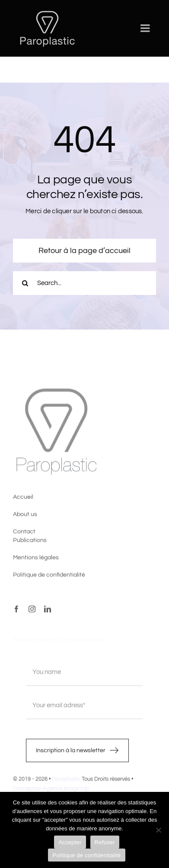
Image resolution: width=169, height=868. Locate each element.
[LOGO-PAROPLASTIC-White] (47, 12)
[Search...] (84, 283)
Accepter (70, 842)
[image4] (56, 392)
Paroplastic (66, 781)
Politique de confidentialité (86, 855)
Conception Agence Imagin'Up (51, 790)
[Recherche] (25, 283)
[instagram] (32, 611)
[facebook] (16, 611)
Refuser (105, 842)
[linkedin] (48, 611)
